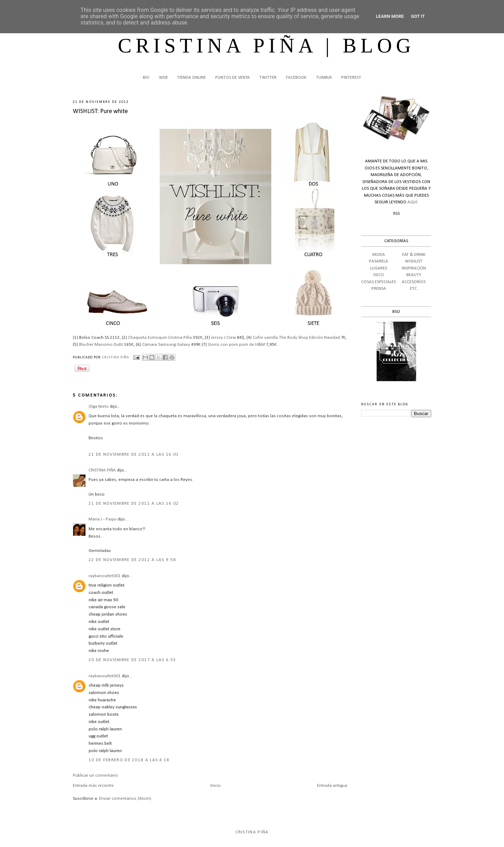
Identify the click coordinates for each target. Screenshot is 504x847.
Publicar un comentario (95, 775)
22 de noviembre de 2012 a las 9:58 (132, 560)
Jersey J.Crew (223, 338)
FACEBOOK (296, 78)
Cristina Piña (252, 832)
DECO (379, 275)
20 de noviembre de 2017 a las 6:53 (132, 660)
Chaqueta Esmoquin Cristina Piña (160, 338)
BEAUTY (414, 275)
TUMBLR (324, 78)
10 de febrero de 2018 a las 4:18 (129, 760)
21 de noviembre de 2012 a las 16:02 (134, 503)
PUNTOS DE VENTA (233, 78)
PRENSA (379, 289)
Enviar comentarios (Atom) (125, 799)
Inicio (216, 786)
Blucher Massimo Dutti (101, 345)
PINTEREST (351, 78)
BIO (146, 78)
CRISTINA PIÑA (102, 470)
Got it (418, 16)
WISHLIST (414, 261)
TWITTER (268, 78)
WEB (163, 78)
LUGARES (379, 268)
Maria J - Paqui (103, 519)
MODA (379, 255)
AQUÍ (412, 202)
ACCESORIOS (414, 282)
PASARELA (379, 261)
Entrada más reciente (93, 786)
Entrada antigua (332, 786)
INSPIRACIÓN (414, 268)
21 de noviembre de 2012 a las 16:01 (134, 454)
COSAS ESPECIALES (379, 282)
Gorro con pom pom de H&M (236, 345)
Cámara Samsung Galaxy (166, 345)
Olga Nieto (99, 407)
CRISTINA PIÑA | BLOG (267, 46)
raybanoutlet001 (105, 576)
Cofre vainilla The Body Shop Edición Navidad (296, 338)
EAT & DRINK (414, 255)
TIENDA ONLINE (191, 78)
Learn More (390, 16)
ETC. (414, 289)
